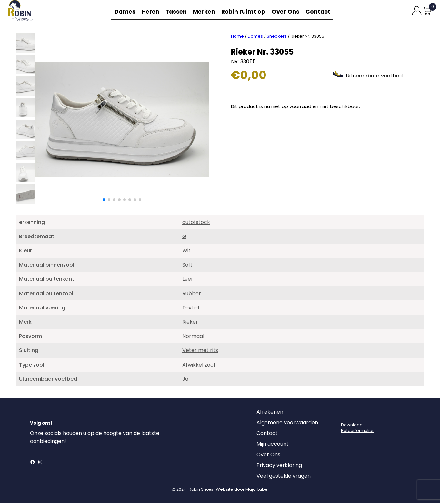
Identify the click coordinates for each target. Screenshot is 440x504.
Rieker (190, 323)
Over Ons (286, 12)
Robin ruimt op (246, 12)
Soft (187, 266)
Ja (185, 380)
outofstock (196, 223)
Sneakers (277, 37)
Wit (186, 252)
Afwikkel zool (199, 366)
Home (237, 37)
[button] (104, 201)
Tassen (178, 12)
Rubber (192, 294)
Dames (124, 12)
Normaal (193, 337)
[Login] (347, 415)
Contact (319, 12)
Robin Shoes (201, 490)
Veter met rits (200, 351)
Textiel (191, 309)
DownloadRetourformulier (357, 429)
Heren (151, 12)
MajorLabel (257, 490)
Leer (188, 280)
